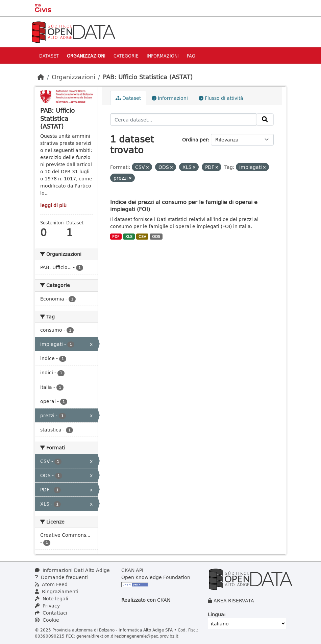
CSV (142, 237)
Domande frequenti (61, 577)
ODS (156, 237)
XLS (129, 237)
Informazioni (163, 56)
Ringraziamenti (57, 591)
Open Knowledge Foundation (156, 577)
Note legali (52, 598)
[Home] (41, 77)
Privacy (47, 606)
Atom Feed (51, 584)
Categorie (126, 56)
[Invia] (265, 119)
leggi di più (53, 205)
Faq (191, 56)
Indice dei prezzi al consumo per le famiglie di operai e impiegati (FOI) (184, 205)
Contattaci (51, 613)
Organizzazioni (86, 56)
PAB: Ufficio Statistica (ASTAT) (148, 77)
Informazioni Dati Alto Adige (72, 570)
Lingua (216, 614)
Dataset (49, 56)
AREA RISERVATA (234, 601)
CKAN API (132, 570)
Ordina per (195, 140)
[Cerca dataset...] (183, 119)
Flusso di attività (221, 98)
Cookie (47, 620)
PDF (116, 237)
